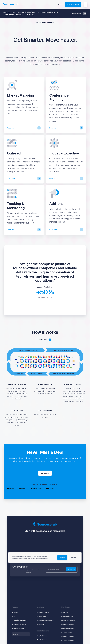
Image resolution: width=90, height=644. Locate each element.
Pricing (17, 635)
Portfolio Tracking (67, 629)
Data (15, 617)
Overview (17, 614)
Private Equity (42, 617)
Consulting (41, 625)
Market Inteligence (67, 621)
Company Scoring (67, 636)
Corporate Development (45, 621)
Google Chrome (42, 636)
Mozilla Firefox (42, 640)
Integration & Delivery (21, 621)
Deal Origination (66, 617)
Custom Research (19, 629)
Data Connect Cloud (20, 625)
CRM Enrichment (66, 633)
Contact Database (67, 625)
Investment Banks (43, 614)
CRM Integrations (67, 640)
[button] (86, 4)
